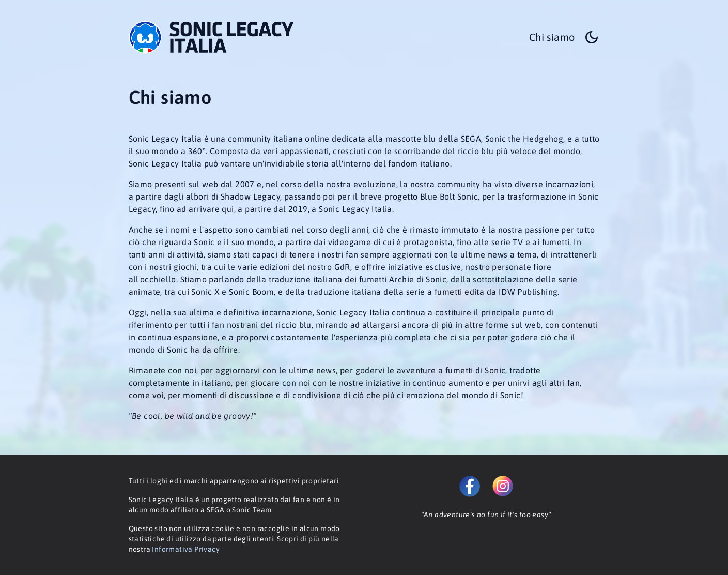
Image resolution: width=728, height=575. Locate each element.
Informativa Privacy (186, 549)
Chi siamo (552, 37)
